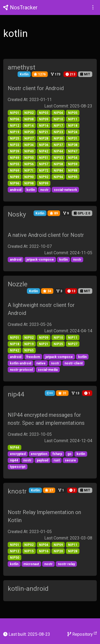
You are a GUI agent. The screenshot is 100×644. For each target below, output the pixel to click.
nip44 (16, 394)
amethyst (21, 67)
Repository (82, 634)
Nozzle (18, 284)
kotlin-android (28, 589)
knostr (17, 491)
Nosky (17, 214)
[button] (93, 7)
